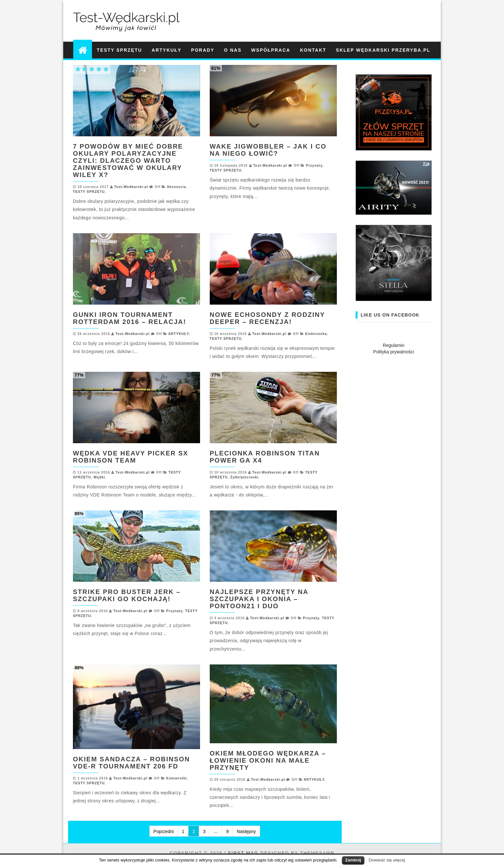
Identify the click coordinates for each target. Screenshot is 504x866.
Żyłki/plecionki (244, 477)
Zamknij (353, 860)
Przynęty (314, 165)
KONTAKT (313, 50)
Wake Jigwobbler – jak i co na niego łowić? (268, 150)
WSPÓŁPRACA (271, 50)
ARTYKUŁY (166, 50)
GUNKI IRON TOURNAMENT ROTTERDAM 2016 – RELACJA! (130, 318)
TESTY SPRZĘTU (119, 50)
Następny (246, 831)
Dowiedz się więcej (387, 860)
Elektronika (316, 334)
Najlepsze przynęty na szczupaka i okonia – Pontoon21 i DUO (259, 599)
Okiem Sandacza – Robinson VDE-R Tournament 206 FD (131, 763)
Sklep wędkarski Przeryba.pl (383, 50)
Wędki (99, 477)
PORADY (203, 50)
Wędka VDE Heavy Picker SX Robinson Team (131, 457)
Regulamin (393, 345)
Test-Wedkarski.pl (131, 187)
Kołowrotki (176, 778)
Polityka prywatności (393, 352)
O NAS (233, 50)
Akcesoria (176, 187)
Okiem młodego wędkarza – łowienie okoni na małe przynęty (268, 760)
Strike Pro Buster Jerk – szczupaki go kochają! (127, 595)
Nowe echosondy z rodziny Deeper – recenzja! (267, 318)
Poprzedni (164, 831)
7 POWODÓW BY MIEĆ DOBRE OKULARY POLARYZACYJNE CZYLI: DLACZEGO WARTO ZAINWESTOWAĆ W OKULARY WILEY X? (128, 161)
